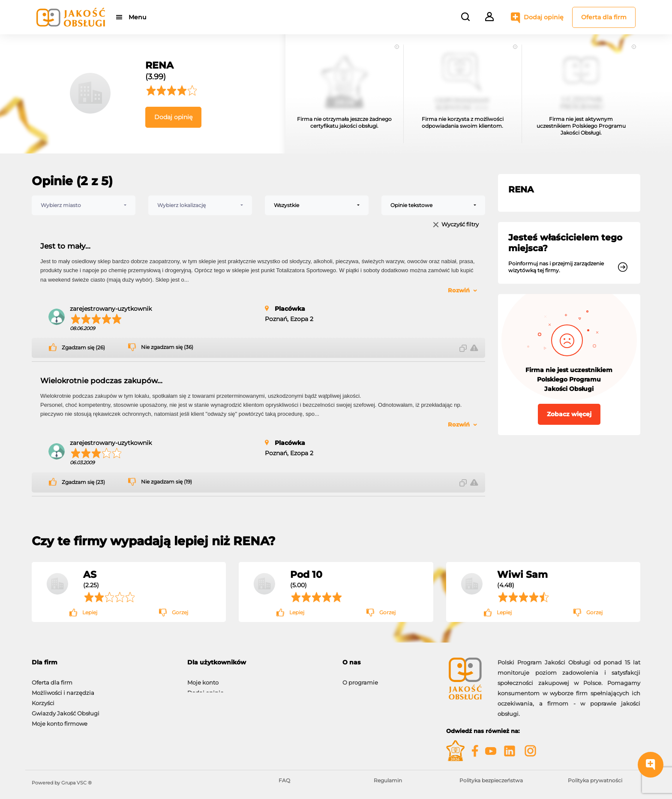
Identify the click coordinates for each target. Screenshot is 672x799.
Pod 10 (306, 574)
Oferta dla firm (604, 17)
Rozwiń (459, 290)
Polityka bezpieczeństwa (491, 780)
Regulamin (388, 780)
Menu (138, 17)
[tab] (103, 662)
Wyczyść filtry (460, 225)
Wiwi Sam (522, 574)
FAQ (284, 780)
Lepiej (90, 612)
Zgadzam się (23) (83, 482)
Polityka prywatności (595, 780)
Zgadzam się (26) (83, 348)
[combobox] (84, 205)
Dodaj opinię (544, 17)
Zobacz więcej (569, 414)
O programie (360, 678)
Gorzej (180, 612)
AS (90, 574)
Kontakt (354, 688)
